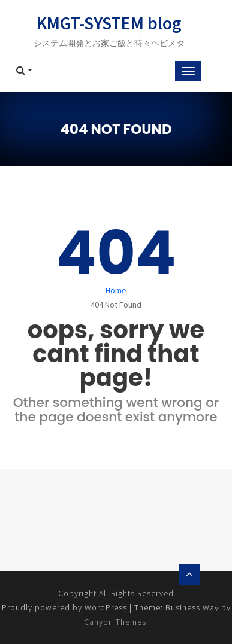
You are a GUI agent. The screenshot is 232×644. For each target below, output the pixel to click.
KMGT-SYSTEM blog (109, 23)
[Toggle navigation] (188, 71)
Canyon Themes (115, 622)
